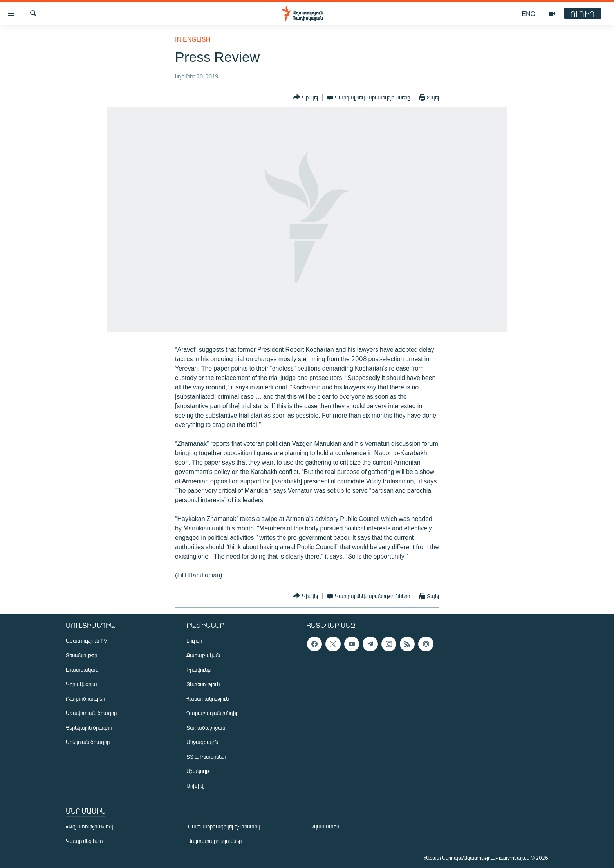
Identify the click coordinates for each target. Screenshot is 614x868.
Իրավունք (199, 670)
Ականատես (325, 826)
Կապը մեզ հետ (84, 841)
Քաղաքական (203, 655)
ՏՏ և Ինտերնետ (206, 757)
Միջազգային (202, 742)
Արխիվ (195, 786)
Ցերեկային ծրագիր (89, 728)
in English (193, 39)
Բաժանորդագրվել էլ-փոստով (224, 826)
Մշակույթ (198, 771)
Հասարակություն (208, 699)
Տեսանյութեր (81, 655)
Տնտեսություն (203, 684)
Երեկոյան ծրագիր (88, 742)
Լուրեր (194, 641)
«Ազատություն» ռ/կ (89, 826)
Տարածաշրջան (206, 728)
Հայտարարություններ (215, 841)
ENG (528, 14)
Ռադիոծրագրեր (85, 699)
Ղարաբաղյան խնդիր (212, 713)
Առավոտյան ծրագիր (91, 713)
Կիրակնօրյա (81, 684)
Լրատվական (82, 670)
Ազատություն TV (87, 641)
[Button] (305, 97)
